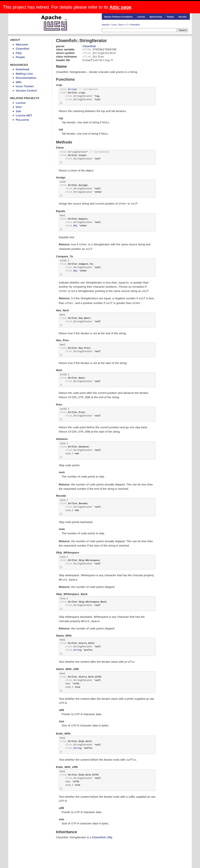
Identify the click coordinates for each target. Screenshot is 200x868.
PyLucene (22, 120)
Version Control (26, 91)
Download (23, 69)
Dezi (19, 107)
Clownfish (135, 25)
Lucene (21, 103)
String (72, 90)
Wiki (19, 82)
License (141, 17)
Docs (121, 25)
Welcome (22, 44)
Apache (106, 25)
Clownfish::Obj (102, 836)
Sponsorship (156, 17)
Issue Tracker (25, 86)
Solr (19, 111)
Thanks (170, 17)
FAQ (19, 53)
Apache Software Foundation (118, 17)
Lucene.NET (24, 115)
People (20, 57)
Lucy (114, 25)
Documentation (26, 78)
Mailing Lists (24, 74)
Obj (75, 226)
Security (182, 17)
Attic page (120, 7)
